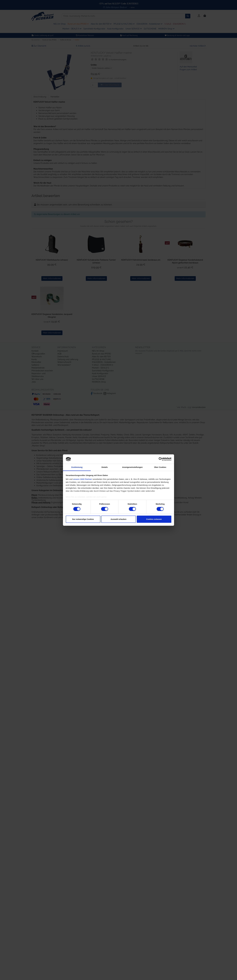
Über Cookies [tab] (160, 467)
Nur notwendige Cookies (83, 519)
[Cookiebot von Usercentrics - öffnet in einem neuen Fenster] (161, 459)
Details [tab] (105, 467)
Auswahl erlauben (118, 519)
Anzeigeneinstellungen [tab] (132, 467)
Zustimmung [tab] (77, 467)
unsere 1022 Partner (83, 479)
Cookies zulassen (154, 519)
